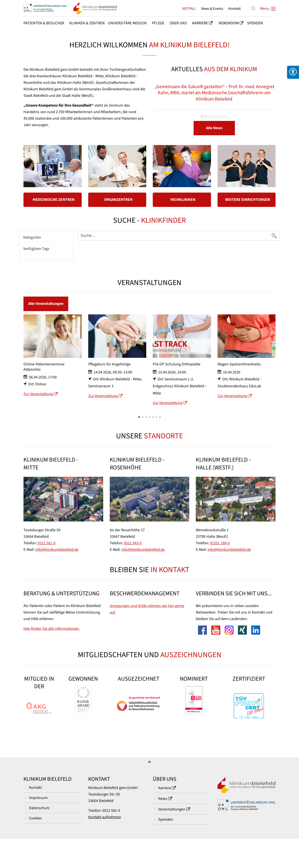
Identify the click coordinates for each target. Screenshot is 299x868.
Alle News (214, 128)
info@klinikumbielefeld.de (57, 550)
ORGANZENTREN (118, 200)
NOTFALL (189, 9)
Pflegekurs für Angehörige (109, 375)
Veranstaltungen (172, 809)
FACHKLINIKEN (183, 200)
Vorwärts (265, 98)
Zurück (163, 98)
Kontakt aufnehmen (105, 817)
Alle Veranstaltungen (46, 304)
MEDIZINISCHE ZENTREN (54, 200)
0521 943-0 (133, 543)
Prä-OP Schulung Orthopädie (177, 375)
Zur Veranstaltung (38, 405)
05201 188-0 (220, 543)
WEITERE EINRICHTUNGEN (248, 200)
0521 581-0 (47, 543)
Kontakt (235, 9)
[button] (139, 428)
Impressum (38, 798)
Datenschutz (39, 808)
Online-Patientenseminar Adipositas (44, 378)
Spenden (166, 819)
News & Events (212, 9)
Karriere (165, 788)
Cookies (35, 818)
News (163, 799)
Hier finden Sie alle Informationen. (52, 629)
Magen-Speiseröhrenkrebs (239, 375)
